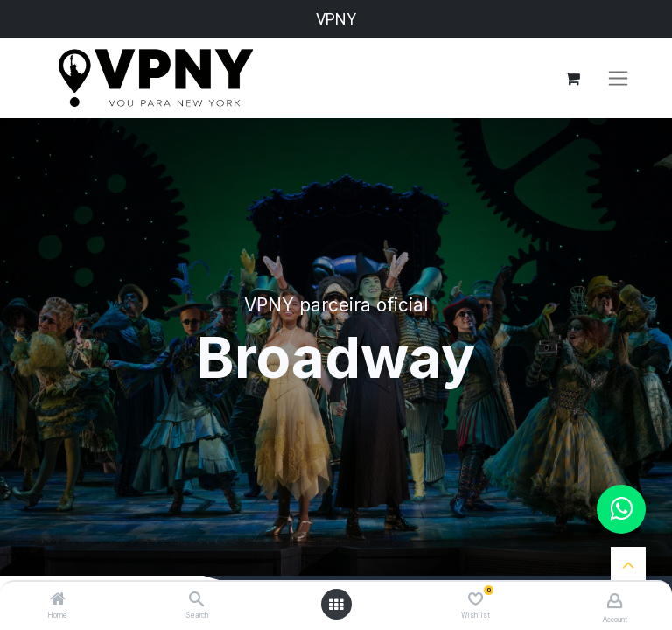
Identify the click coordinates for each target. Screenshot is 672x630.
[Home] (58, 600)
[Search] (196, 600)
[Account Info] (615, 601)
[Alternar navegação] (618, 79)
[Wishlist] (476, 599)
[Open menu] (336, 605)
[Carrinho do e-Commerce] (572, 79)
